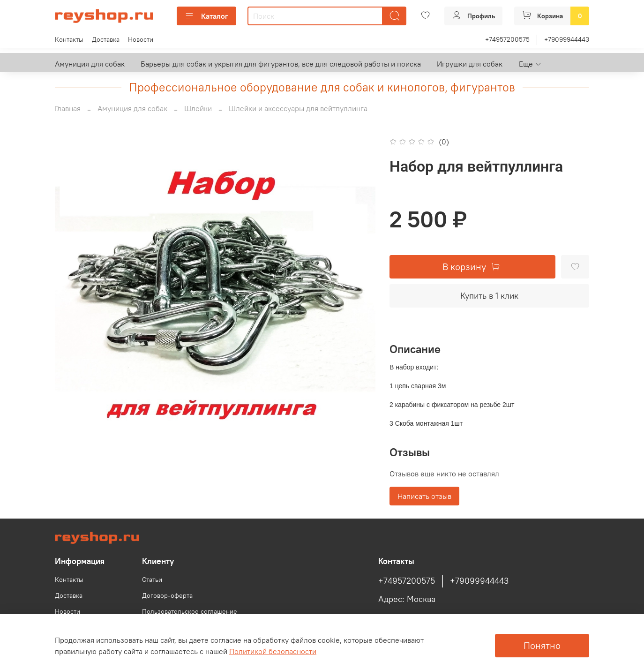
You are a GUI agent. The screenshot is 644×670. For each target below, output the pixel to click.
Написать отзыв (424, 496)
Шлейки (198, 108)
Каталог (206, 16)
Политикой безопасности (273, 651)
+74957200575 (507, 39)
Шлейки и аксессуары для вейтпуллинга (298, 108)
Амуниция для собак (90, 64)
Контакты (69, 39)
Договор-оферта (167, 595)
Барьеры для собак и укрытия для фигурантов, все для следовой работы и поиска (281, 64)
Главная (68, 108)
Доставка (106, 39)
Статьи (152, 580)
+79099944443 (567, 39)
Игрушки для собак (470, 64)
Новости (141, 39)
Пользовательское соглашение (190, 611)
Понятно (542, 645)
